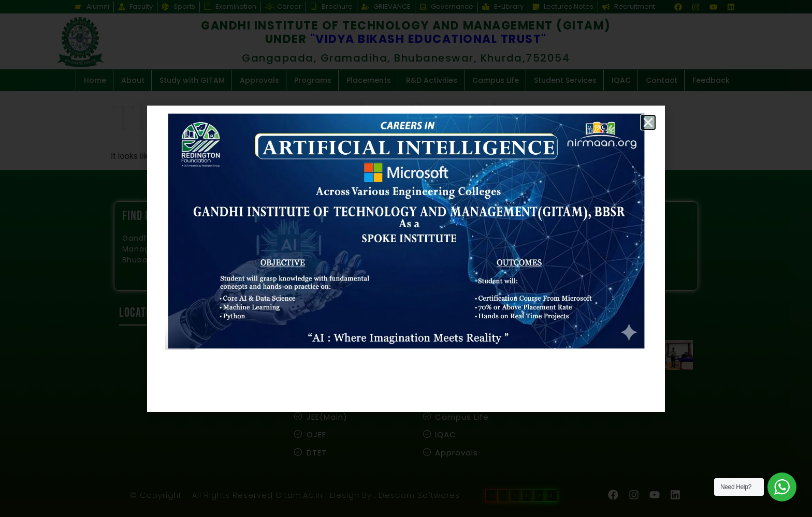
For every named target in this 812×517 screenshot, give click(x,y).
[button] (648, 122)
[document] (406, 258)
